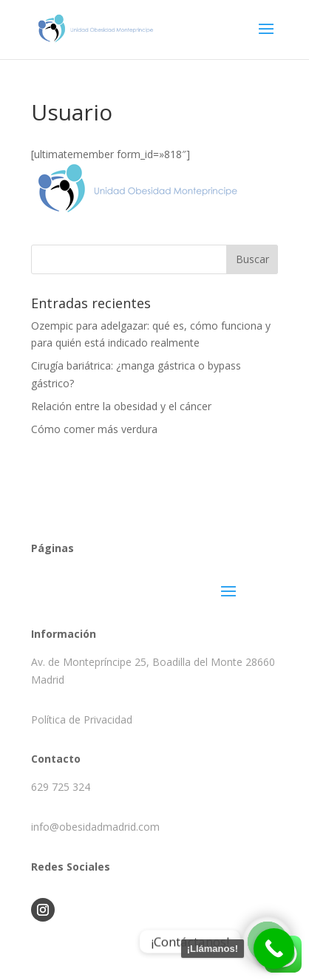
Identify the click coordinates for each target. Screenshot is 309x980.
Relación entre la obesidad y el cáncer (121, 406)
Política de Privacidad (82, 719)
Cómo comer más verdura (94, 429)
